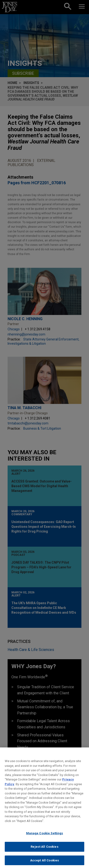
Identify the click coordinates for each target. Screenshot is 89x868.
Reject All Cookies (44, 850)
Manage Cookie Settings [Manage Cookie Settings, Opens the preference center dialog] (45, 837)
